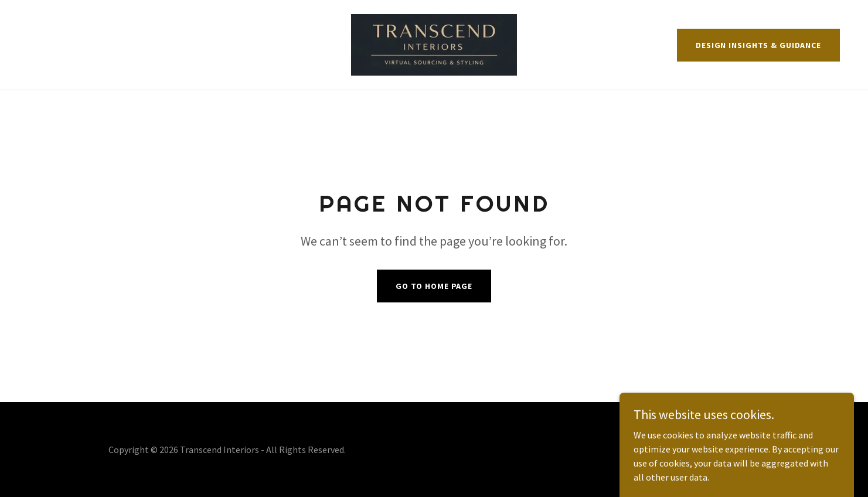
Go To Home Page (434, 286)
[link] (434, 43)
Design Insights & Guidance (758, 45)
